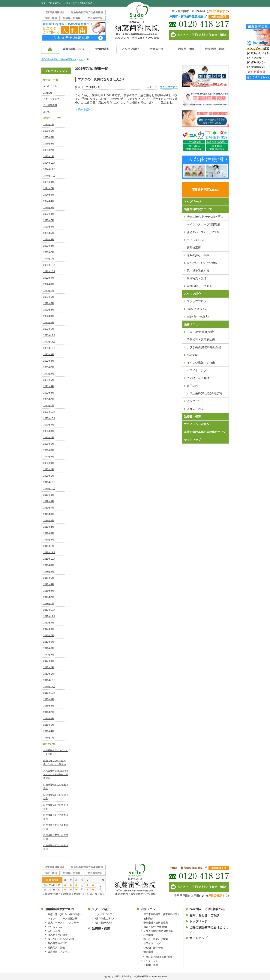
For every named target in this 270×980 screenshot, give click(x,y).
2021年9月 (49, 354)
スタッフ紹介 (192, 294)
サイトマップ (192, 440)
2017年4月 (49, 655)
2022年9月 (49, 278)
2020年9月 (49, 425)
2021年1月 (49, 406)
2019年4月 (49, 527)
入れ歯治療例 (50, 105)
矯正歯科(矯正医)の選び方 (206, 393)
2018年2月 (49, 597)
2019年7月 (49, 508)
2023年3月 (49, 246)
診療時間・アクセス (199, 286)
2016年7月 (49, 712)
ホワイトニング (197, 370)
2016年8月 (49, 706)
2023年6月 (49, 227)
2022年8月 (49, 284)
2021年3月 (49, 393)
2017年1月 (49, 674)
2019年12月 (49, 482)
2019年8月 (49, 501)
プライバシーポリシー (198, 424)
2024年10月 (49, 176)
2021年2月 (49, 399)
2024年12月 (49, 163)
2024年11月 (49, 169)
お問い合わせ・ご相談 (204, 915)
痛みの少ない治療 (198, 255)
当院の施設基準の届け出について (205, 432)
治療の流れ (103, 48)
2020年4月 (49, 457)
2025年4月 (49, 144)
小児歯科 (192, 355)
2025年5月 (49, 137)
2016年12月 (49, 680)
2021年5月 (49, 380)
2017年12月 (49, 610)
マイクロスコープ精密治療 (204, 224)
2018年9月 (49, 565)
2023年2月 (49, 252)
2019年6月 (49, 514)
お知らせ (48, 93)
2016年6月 (49, 719)
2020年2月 (49, 469)
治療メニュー (158, 48)
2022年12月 (49, 265)
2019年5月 (49, 521)
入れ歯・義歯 (195, 409)
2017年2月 (49, 667)
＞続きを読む (83, 109)
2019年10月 (49, 489)
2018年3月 (49, 591)
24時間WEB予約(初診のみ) (207, 909)
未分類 (47, 112)
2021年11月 (49, 342)
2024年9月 (49, 182)
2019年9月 (49, 495)
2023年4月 (49, 240)
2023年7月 (49, 220)
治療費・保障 (192, 417)
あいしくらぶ (50, 86)
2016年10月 (49, 693)
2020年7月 (49, 437)
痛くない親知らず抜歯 (201, 363)
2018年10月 (49, 559)
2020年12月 (49, 412)
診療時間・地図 (214, 48)
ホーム (50, 48)
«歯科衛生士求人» (198, 317)
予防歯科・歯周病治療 (201, 340)
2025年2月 (49, 150)
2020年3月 (49, 463)
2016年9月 (49, 699)
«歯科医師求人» (197, 309)
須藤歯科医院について (74, 48)
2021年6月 (49, 374)
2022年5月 (49, 303)
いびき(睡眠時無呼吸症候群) (205, 347)
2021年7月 (49, 367)
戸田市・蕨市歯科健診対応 (188, 16)
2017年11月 (49, 616)
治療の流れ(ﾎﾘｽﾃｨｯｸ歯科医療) (206, 217)
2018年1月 (49, 604)
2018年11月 (49, 552)
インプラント (195, 401)
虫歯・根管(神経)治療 (200, 332)
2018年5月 (49, 578)
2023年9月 (49, 208)
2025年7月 (49, 125)
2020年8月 (49, 431)
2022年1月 (49, 329)
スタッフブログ (51, 99)
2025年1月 (49, 156)
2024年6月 (49, 195)
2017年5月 (49, 648)
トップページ (192, 201)
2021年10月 (49, 348)
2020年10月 (49, 418)
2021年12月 (49, 335)
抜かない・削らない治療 (202, 263)
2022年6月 (49, 297)
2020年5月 (49, 450)
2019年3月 (49, 533)
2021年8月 (49, 361)
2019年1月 (49, 546)
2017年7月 (49, 635)
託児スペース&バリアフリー (205, 232)
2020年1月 (49, 476)
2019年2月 (49, 540)
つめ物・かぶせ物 (198, 378)
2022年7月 (49, 291)
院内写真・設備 (197, 278)
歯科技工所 (194, 247)
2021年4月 (49, 386)
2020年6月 (49, 444)
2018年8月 (49, 572)
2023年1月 (49, 259)
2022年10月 (49, 271)
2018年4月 (49, 584)
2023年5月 (49, 233)
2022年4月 (49, 310)
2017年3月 (49, 661)
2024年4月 (49, 201)
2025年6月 (49, 131)
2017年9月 (49, 623)
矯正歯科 (192, 386)
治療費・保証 (186, 48)
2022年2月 (49, 323)
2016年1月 (49, 738)
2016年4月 (49, 731)
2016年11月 (49, 687)
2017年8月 (49, 629)
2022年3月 (49, 316)
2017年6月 (49, 642)
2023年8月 (49, 214)
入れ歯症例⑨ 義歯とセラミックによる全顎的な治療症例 (56, 774)
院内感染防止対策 (198, 271)
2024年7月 (49, 188)
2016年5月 (49, 725)
